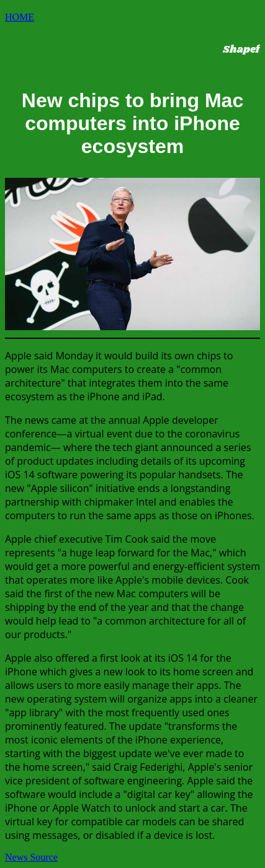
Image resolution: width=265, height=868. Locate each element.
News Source (31, 857)
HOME (20, 17)
